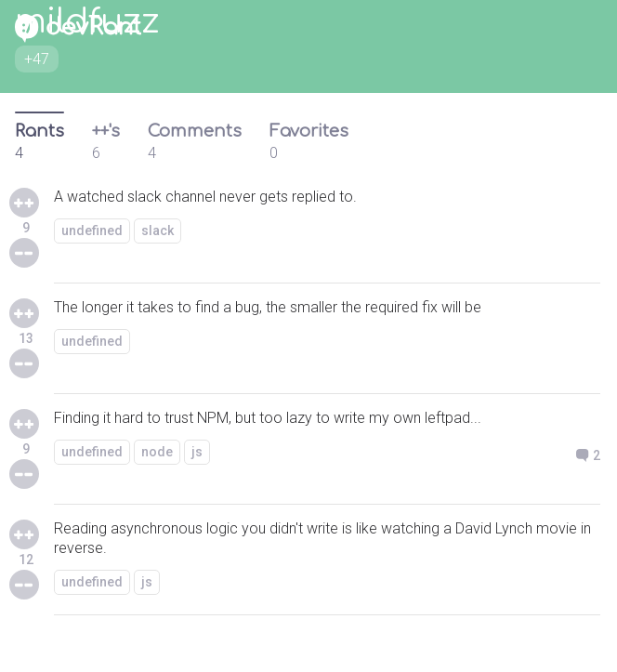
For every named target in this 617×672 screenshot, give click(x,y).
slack (158, 231)
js (197, 452)
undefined (92, 231)
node (157, 452)
